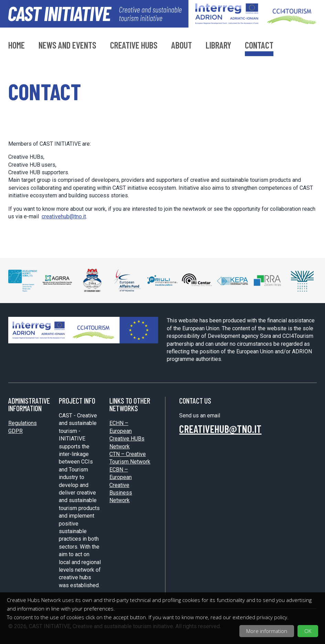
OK (308, 631)
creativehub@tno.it (64, 216)
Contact (259, 46)
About (182, 46)
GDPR (15, 431)
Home (17, 46)
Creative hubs (134, 46)
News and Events (67, 46)
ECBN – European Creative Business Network (121, 485)
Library (218, 46)
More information (267, 631)
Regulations (23, 423)
